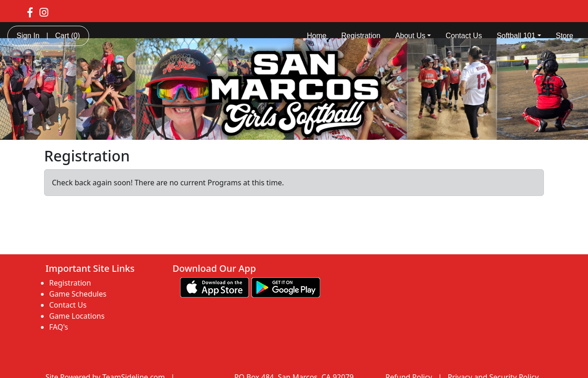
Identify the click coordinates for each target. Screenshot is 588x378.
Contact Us (464, 36)
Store (565, 36)
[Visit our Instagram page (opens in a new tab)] (44, 12)
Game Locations (77, 316)
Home (317, 36)
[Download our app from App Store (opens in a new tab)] (215, 286)
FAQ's (59, 327)
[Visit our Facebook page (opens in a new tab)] (30, 12)
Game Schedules (78, 294)
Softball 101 (519, 36)
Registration (361, 36)
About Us (413, 36)
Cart (68, 36)
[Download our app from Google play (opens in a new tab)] (286, 286)
